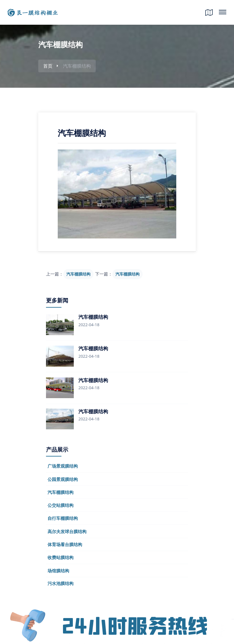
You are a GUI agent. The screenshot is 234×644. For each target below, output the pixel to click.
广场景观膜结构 (63, 466)
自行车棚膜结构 (63, 518)
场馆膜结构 (58, 571)
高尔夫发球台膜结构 (67, 531)
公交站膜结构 (61, 505)
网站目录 (223, 10)
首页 (48, 66)
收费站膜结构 (61, 557)
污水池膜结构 (61, 583)
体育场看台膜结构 (65, 544)
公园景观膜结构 (63, 479)
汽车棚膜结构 (78, 274)
